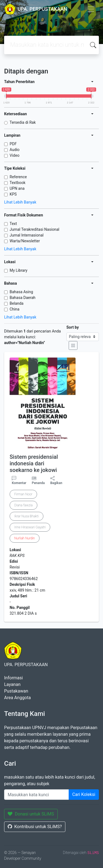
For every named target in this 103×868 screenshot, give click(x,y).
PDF (13, 144)
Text (13, 224)
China (15, 309)
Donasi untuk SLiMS (31, 814)
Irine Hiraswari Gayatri (30, 527)
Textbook (18, 183)
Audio (15, 150)
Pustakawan (16, 691)
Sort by (73, 327)
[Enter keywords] (37, 795)
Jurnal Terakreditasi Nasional (34, 229)
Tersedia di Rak (23, 122)
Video (15, 155)
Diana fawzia (23, 505)
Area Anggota (17, 698)
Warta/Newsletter (25, 241)
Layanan (12, 684)
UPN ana (17, 188)
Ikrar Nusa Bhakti (27, 516)
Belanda (16, 303)
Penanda (38, 483)
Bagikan (56, 480)
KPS (13, 194)
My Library (19, 270)
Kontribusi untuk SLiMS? (35, 827)
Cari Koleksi (84, 794)
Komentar (19, 480)
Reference (18, 177)
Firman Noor (23, 494)
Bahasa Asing (21, 292)
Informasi (13, 678)
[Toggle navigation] (91, 9)
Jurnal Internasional (27, 235)
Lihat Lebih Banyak (20, 202)
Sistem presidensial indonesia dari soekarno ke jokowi (34, 463)
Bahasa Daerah (23, 298)
